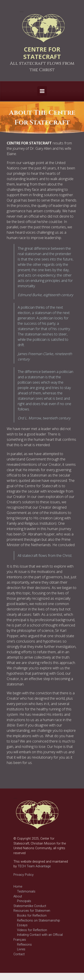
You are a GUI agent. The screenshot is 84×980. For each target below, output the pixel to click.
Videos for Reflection (32, 930)
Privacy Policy (24, 875)
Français (20, 940)
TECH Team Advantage (34, 866)
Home (18, 887)
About (18, 896)
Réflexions (24, 945)
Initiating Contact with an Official (40, 935)
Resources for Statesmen (32, 911)
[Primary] (42, 91)
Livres (21, 949)
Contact (19, 954)
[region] (42, 118)
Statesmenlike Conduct (30, 906)
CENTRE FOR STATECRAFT (42, 53)
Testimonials (26, 892)
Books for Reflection (32, 916)
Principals (24, 901)
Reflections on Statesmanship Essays (39, 923)
